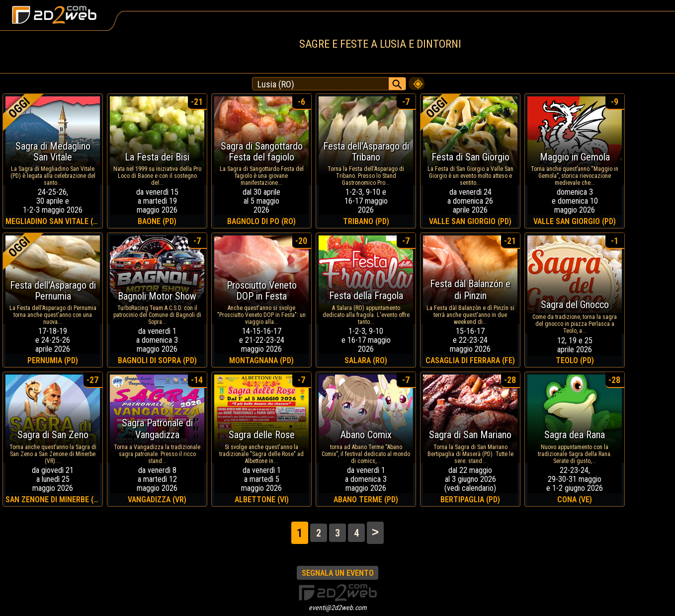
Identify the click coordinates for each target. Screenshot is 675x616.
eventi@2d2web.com (338, 608)
